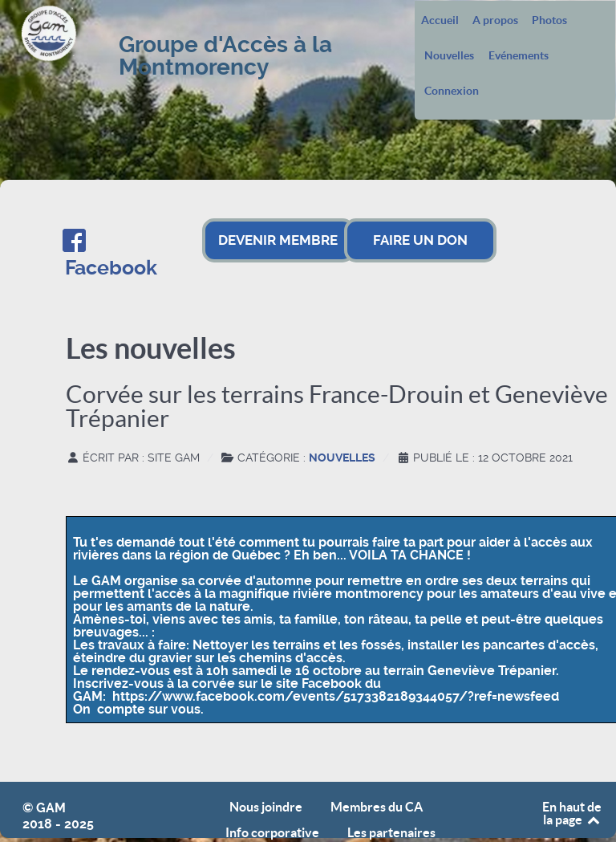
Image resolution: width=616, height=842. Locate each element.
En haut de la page (572, 813)
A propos (495, 21)
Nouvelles (449, 56)
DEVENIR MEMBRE (278, 240)
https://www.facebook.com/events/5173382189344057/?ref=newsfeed (336, 696)
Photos (549, 21)
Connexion (452, 92)
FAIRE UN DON (420, 240)
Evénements (519, 56)
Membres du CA (377, 807)
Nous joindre (266, 807)
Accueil (440, 21)
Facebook (111, 268)
